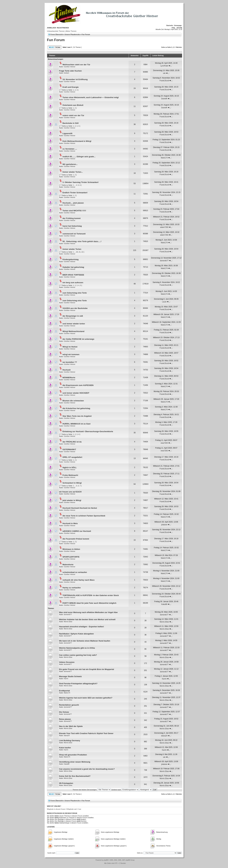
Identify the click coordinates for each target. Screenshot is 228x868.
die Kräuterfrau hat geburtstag (76, 408)
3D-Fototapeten (66, 783)
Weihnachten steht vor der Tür (76, 65)
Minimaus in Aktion (71, 549)
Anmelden (51, 28)
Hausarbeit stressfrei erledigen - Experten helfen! (82, 627)
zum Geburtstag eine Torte (75, 293)
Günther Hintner (70, 67)
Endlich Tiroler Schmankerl (75, 193)
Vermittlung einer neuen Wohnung (75, 762)
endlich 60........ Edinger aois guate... (79, 157)
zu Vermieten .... (70, 149)
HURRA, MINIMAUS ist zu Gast (76, 424)
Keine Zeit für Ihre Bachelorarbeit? (75, 776)
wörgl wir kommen (71, 354)
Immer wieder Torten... (73, 172)
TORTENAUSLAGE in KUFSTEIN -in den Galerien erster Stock (91, 595)
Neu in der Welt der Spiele (71, 726)
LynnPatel (164, 66)
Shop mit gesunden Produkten (73, 755)
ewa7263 (164, 443)
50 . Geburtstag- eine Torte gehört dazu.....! (82, 241)
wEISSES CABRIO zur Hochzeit (77, 531)
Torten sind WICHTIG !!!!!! (74, 211)
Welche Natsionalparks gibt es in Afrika (77, 648)
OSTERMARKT (69, 449)
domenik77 (164, 261)
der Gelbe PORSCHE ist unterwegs (78, 339)
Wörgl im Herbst (70, 347)
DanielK (164, 99)
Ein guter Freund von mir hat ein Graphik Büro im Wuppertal (87, 669)
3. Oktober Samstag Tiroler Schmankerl (80, 182)
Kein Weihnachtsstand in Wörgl (77, 141)
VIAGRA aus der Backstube (75, 308)
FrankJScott (164, 81)
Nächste (179, 47)
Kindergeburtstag (71, 259)
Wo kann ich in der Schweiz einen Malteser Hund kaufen (85, 641)
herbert (66, 73)
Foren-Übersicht (57, 34)
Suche (179, 28)
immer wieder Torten (72, 249)
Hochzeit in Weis (70, 523)
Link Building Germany (70, 741)
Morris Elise (68, 622)
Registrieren (63, 28)
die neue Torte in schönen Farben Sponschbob (84, 516)
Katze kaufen (65, 748)
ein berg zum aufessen (73, 283)
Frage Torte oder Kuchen (70, 71)
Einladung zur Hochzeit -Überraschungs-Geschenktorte (88, 431)
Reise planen (65, 719)
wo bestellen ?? (70, 362)
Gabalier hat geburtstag (73, 267)
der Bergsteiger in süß (73, 316)
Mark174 (164, 158)
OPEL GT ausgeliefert (72, 457)
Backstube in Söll (71, 123)
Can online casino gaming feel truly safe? (78, 655)
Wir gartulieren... (70, 164)
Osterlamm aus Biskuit (73, 105)
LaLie (164, 302)
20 (77, 252)
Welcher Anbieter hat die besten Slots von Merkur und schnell (87, 619)
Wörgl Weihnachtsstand (73, 331)
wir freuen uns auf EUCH (70, 492)
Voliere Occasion (67, 662)
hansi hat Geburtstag (72, 226)
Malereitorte (68, 565)
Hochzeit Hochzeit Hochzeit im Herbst (80, 508)
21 (80, 252)
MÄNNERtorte (69, 378)
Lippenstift (67, 133)
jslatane (164, 525)
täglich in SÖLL (70, 467)
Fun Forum (86, 34)
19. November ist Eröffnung (75, 79)
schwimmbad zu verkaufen (75, 572)
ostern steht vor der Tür (73, 115)
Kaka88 (164, 604)
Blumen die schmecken (73, 401)
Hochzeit (67, 370)
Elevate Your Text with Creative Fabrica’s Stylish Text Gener (86, 733)
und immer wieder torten (74, 324)
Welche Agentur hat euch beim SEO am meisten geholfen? (86, 698)
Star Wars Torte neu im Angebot (77, 416)
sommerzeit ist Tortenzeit (74, 234)
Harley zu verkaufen (72, 588)
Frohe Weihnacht (70, 475)
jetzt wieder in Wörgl (72, 500)
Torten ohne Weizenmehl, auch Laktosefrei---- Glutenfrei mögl (91, 97)
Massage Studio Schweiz (70, 676)
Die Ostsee (64, 712)
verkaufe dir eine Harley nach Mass (79, 580)
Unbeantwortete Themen (56, 31)
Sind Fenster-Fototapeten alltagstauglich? (78, 684)
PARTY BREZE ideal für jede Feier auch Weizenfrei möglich (89, 603)
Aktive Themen (71, 31)
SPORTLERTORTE (71, 557)
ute (164, 73)
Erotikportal (64, 691)
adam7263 (164, 227)
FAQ (173, 28)
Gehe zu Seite (166, 47)
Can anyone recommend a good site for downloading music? (87, 769)
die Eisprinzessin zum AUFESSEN (78, 385)
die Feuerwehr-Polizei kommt (76, 539)
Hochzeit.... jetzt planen (73, 203)
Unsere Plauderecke (72, 34)
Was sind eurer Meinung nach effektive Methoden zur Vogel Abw (88, 612)
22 (82, 252)
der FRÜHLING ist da (72, 442)
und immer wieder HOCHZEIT (76, 393)
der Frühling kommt (72, 218)
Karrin (66, 679)
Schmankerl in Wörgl (72, 483)
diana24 (67, 735)
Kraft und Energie (71, 87)
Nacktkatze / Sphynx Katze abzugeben (76, 634)
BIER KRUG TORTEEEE (73, 275)
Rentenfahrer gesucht (69, 705)
